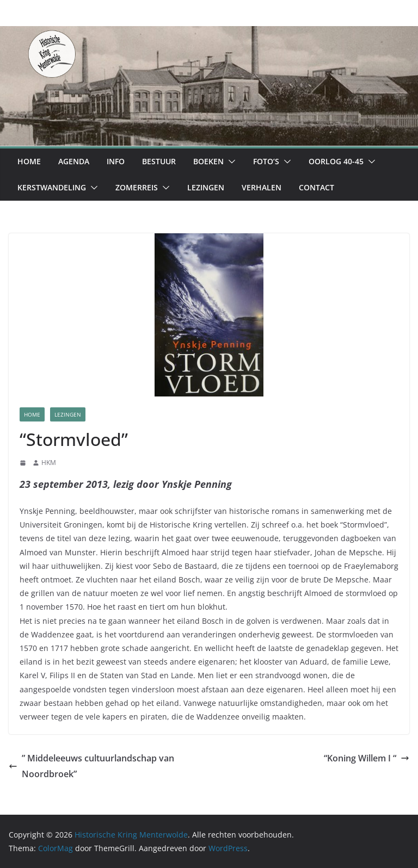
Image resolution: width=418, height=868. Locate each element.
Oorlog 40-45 (336, 161)
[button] (230, 162)
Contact (316, 187)
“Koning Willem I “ (367, 758)
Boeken (208, 161)
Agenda (74, 161)
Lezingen (206, 187)
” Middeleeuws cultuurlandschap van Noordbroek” (91, 766)
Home (29, 161)
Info (116, 161)
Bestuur (159, 161)
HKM (49, 463)
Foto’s (266, 161)
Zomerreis (137, 187)
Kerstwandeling (52, 187)
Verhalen (262, 187)
